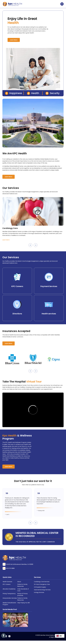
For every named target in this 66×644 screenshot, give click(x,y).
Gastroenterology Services (42, 593)
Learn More (14, 40)
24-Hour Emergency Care (42, 587)
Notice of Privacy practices (23, 598)
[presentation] (30, 245)
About (19, 584)
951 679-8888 (10, 571)
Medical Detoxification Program (10, 607)
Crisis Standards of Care (23, 593)
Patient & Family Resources (22, 588)
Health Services (8, 584)
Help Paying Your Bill (24, 606)
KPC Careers (7, 587)
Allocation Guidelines (9, 592)
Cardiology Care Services (42, 584)
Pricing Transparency (9, 597)
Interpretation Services (10, 601)
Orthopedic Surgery (40, 590)
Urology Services (39, 595)
